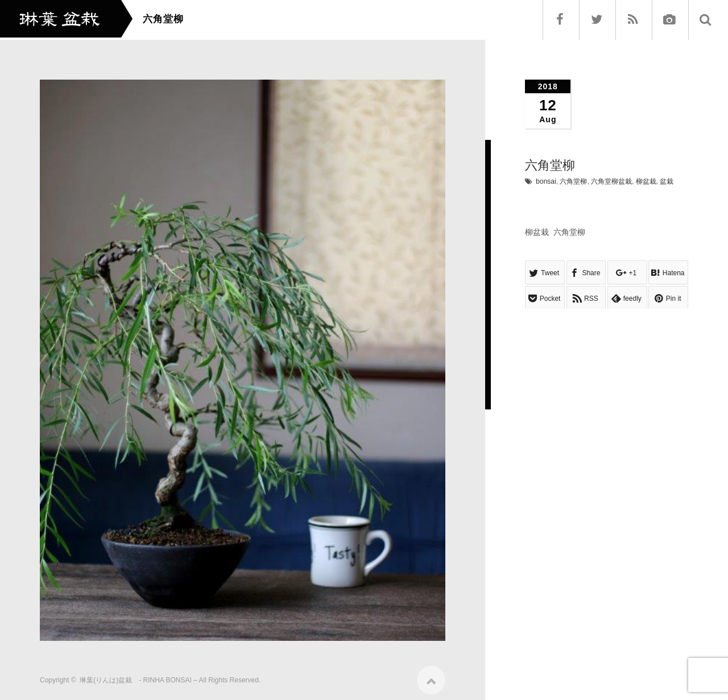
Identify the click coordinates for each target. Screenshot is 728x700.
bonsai (546, 181)
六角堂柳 (573, 181)
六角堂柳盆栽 (611, 181)
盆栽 (667, 181)
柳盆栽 (646, 181)
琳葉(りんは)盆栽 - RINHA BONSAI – (138, 677)
